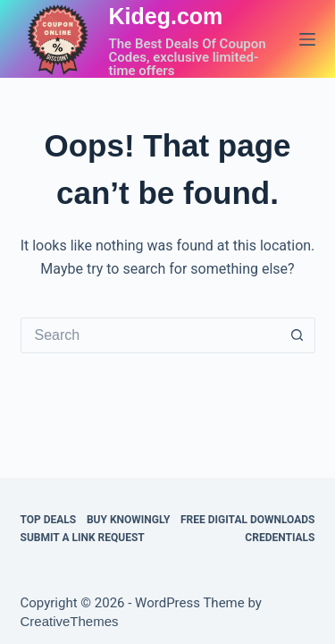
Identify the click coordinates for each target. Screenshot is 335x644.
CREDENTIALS (280, 538)
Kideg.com (166, 16)
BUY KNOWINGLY (128, 520)
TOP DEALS (49, 520)
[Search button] (297, 335)
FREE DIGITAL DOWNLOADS (248, 520)
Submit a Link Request (83, 538)
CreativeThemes (70, 621)
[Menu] (307, 39)
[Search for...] (150, 335)
